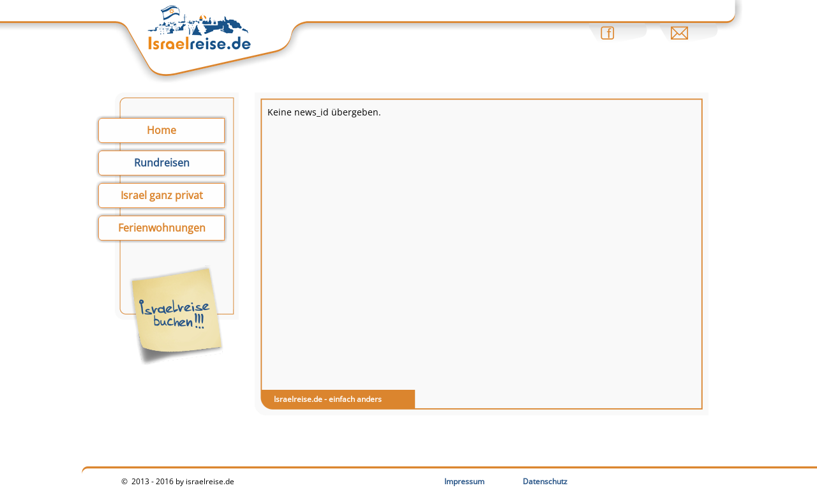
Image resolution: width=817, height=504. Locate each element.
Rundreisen (162, 163)
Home (161, 130)
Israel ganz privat (162, 195)
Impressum (464, 481)
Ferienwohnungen (162, 228)
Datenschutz (545, 481)
